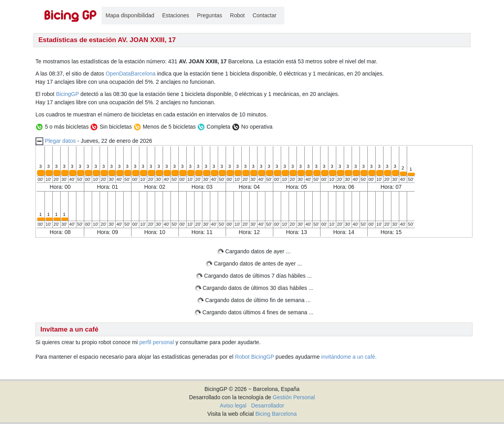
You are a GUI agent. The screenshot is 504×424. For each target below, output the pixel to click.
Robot (237, 15)
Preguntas (209, 15)
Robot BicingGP (255, 357)
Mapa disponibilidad (130, 15)
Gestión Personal (294, 397)
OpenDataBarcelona (131, 74)
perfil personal (157, 342)
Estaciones (176, 15)
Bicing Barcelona (276, 414)
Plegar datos (60, 141)
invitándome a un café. (349, 357)
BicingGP (67, 94)
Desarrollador (268, 406)
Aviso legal (233, 406)
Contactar (264, 15)
